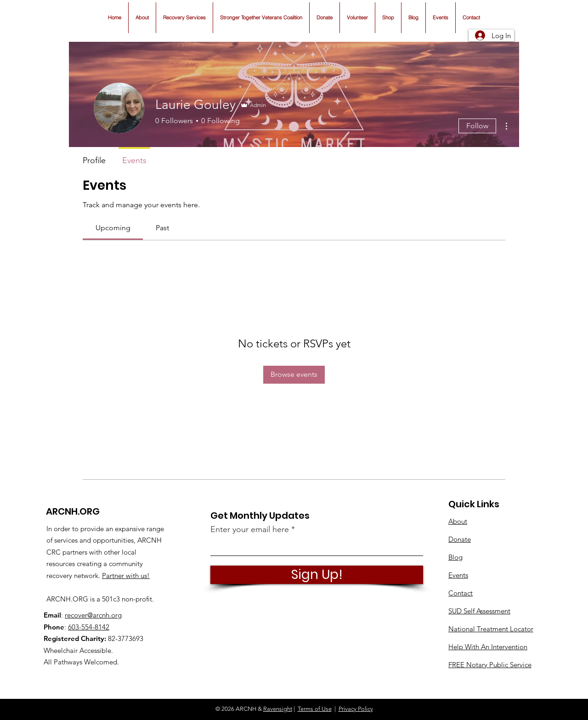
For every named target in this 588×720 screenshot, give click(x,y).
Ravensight (278, 709)
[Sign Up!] (317, 575)
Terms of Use (315, 709)
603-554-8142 (89, 627)
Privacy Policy (356, 709)
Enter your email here (250, 529)
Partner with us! (126, 575)
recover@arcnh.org (93, 615)
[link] (113, 228)
